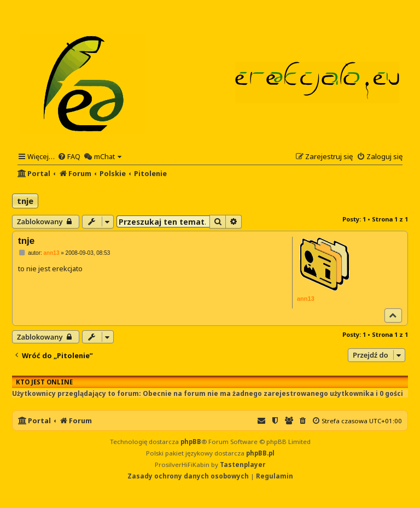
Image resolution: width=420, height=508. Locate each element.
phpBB (191, 442)
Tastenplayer (243, 465)
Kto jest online (44, 382)
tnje (25, 201)
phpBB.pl (260, 453)
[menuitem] (69, 156)
